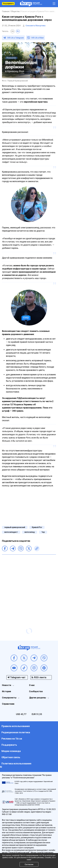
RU (18, 31)
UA (13, 31)
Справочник (8, 704)
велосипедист (11, 532)
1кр (43, 532)
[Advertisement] (29, 586)
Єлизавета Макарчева (36, 26)
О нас (32, 685)
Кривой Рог (37, 527)
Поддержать (8, 4)
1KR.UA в (15, 38)
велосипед (30, 532)
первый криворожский (15, 527)
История (6, 691)
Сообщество (36, 691)
